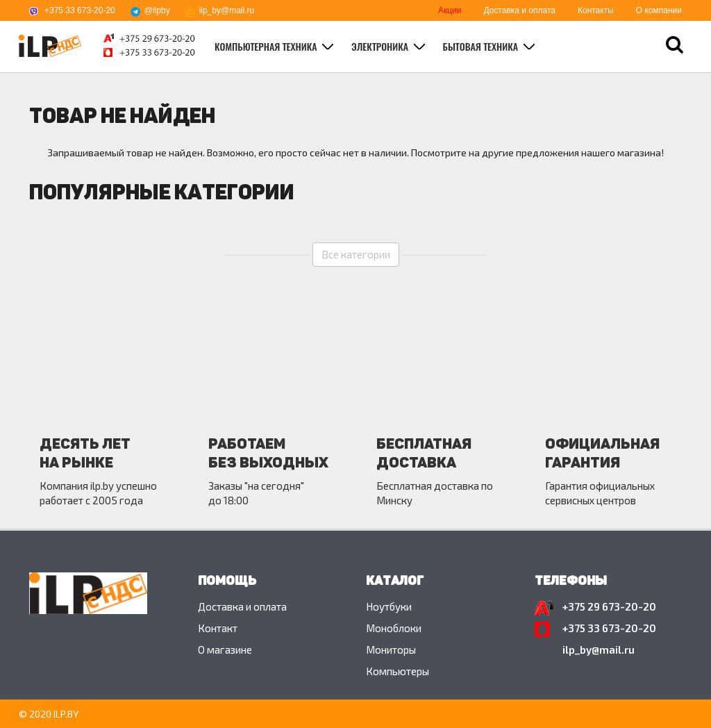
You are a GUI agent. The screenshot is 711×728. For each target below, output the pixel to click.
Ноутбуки (389, 606)
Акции (450, 10)
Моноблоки (394, 628)
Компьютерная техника (267, 46)
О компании (659, 10)
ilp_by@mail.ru (227, 10)
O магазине (225, 650)
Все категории (356, 254)
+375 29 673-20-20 (609, 606)
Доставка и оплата (519, 10)
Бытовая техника (482, 46)
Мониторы (391, 650)
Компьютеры (398, 671)
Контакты (596, 10)
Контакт (218, 628)
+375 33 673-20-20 (80, 10)
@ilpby (157, 10)
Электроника (381, 46)
